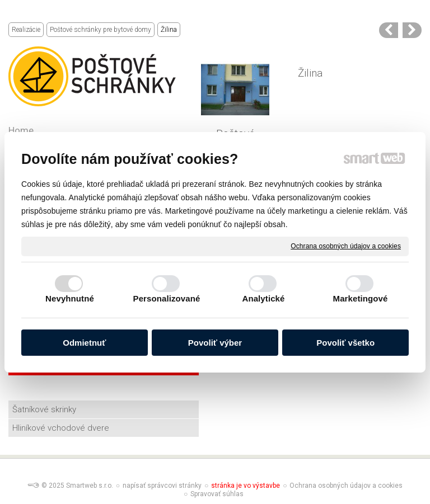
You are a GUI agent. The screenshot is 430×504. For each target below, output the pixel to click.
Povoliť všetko (345, 343)
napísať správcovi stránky (162, 486)
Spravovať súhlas (217, 494)
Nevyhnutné (70, 298)
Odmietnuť (84, 343)
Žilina (310, 73)
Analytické (263, 298)
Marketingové (361, 298)
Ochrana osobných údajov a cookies (346, 246)
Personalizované (167, 298)
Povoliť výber (215, 343)
